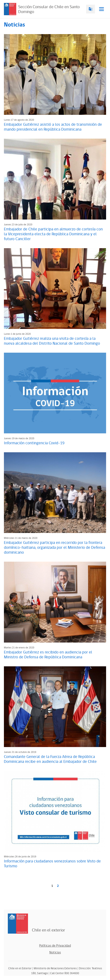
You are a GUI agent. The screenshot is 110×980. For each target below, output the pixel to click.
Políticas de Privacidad (55, 946)
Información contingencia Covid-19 (34, 443)
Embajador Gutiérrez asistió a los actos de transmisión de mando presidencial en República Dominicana (53, 127)
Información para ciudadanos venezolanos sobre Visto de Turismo (52, 864)
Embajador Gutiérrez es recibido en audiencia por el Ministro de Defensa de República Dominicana (48, 655)
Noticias (55, 953)
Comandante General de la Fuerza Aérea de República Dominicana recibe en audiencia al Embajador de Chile (50, 759)
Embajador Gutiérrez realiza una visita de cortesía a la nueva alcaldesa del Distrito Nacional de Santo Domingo (52, 341)
